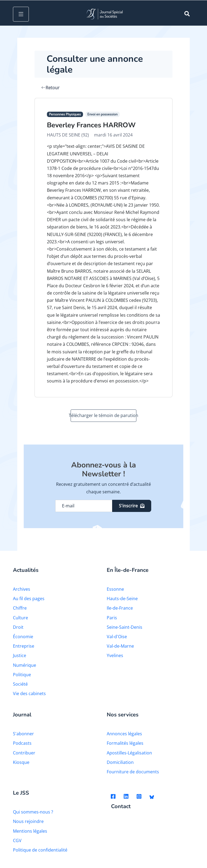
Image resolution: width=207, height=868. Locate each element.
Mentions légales (30, 831)
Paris (112, 618)
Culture (20, 618)
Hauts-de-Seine (122, 599)
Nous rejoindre (28, 821)
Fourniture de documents (133, 772)
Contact (121, 807)
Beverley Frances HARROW (91, 125)
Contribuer (24, 753)
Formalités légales (125, 743)
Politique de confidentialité (40, 850)
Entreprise (24, 646)
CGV (17, 840)
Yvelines (115, 655)
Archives (22, 589)
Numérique (25, 665)
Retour (50, 88)
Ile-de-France (120, 608)
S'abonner (23, 734)
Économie (23, 637)
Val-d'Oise (117, 637)
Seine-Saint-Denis (125, 627)
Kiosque (21, 762)
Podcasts (22, 743)
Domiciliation (120, 762)
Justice (20, 655)
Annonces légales (124, 734)
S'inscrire (132, 506)
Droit (18, 627)
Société (20, 684)
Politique (22, 675)
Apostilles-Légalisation (129, 753)
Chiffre (20, 608)
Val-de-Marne (120, 646)
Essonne (115, 589)
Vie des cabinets (29, 693)
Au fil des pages (29, 599)
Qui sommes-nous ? (33, 812)
